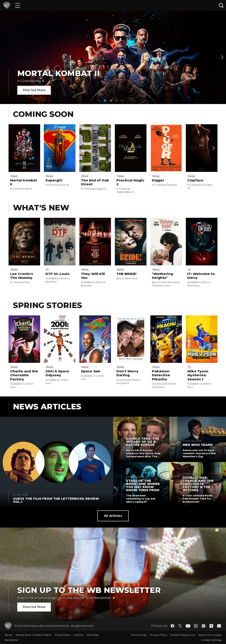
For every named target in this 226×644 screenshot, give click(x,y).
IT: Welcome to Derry (201, 276)
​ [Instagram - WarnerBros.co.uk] (196, 626)
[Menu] (18, 5)
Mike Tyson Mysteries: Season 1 (198, 375)
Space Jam (91, 371)
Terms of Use (139, 635)
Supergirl (54, 180)
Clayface (195, 180)
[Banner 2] (222, 57)
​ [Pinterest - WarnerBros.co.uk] (203, 626)
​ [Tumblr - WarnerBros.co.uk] (211, 626)
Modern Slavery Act (183, 635)
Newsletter (12, 640)
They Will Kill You (93, 276)
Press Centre (62, 635)
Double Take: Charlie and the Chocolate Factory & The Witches (198, 484)
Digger (158, 180)
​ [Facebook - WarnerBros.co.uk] (172, 626)
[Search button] (221, 5)
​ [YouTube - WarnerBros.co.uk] (188, 626)
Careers (78, 635)
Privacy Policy (159, 635)
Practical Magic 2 (130, 182)
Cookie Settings (211, 640)
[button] (105, 101)
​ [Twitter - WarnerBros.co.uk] (180, 626)
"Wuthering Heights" (162, 276)
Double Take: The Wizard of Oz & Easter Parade (143, 442)
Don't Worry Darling (127, 373)
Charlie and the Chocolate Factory (24, 375)
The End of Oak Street (95, 182)
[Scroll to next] (214, 148)
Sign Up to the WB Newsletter (89, 590)
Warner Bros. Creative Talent (33, 635)
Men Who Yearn (198, 445)
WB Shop (93, 635)
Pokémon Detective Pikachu (161, 375)
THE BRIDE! (126, 274)
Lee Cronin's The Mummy (22, 276)
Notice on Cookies (210, 635)
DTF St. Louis (57, 274)
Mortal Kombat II (58, 73)
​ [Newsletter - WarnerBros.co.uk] (219, 626)
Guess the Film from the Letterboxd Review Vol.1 (56, 500)
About (9, 635)
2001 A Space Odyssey (57, 373)
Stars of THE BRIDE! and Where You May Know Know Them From (143, 486)
